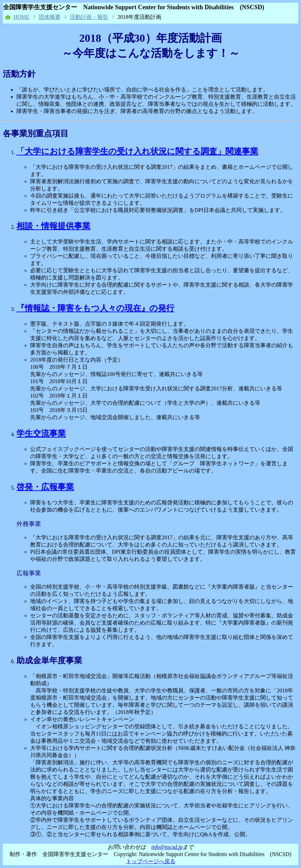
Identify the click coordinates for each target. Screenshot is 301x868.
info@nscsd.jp (167, 847)
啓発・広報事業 (45, 487)
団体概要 (50, 17)
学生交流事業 (41, 433)
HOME (21, 17)
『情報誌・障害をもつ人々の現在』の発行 (95, 308)
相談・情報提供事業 (53, 226)
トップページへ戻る (151, 861)
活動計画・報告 (89, 17)
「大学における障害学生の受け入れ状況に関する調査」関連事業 (137, 151)
